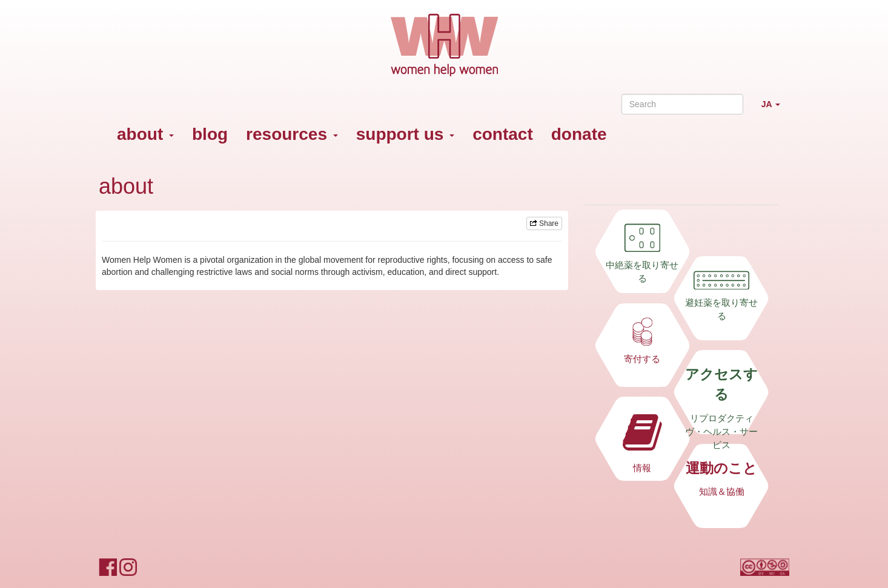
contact (503, 134)
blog (210, 134)
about (145, 134)
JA (775, 109)
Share (544, 223)
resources (292, 134)
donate (579, 134)
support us (405, 134)
